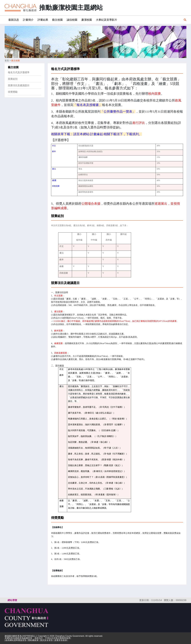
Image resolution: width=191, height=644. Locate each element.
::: (6, 20)
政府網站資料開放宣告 (16, 640)
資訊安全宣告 (46, 640)
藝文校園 (16, 61)
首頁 (7, 61)
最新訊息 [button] (14, 20)
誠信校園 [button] (72, 20)
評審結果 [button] (43, 20)
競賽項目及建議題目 (19, 85)
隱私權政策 (33, 640)
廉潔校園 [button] (87, 20)
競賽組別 (13, 79)
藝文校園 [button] (57, 20)
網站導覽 (12, 600)
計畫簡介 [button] (28, 20)
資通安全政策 (61, 640)
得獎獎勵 (13, 92)
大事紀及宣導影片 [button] (107, 20)
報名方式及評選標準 (19, 72)
